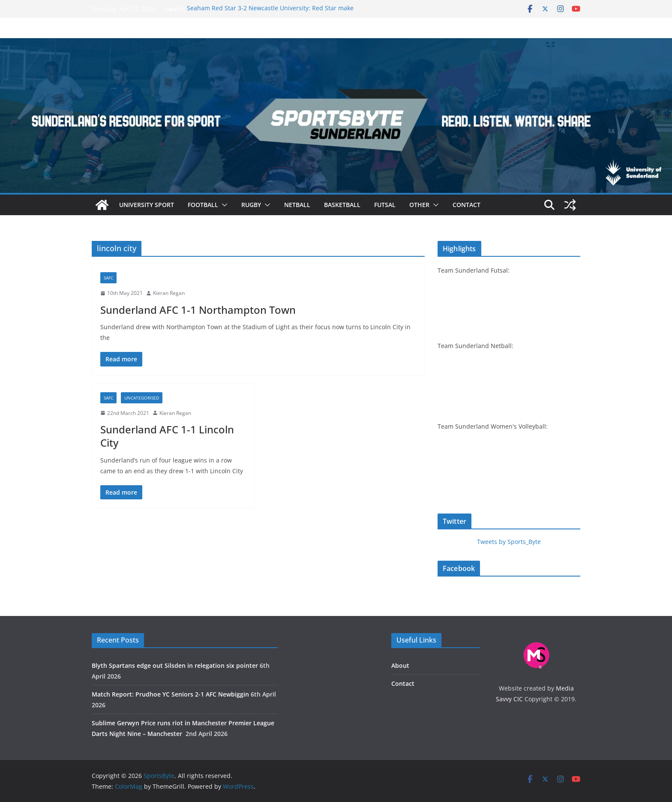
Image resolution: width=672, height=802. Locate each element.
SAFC (108, 278)
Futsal (385, 205)
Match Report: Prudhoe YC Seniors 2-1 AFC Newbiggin (170, 694)
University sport (147, 205)
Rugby (251, 205)
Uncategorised (142, 398)
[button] (223, 205)
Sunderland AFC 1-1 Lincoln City (167, 436)
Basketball (342, 205)
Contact (466, 205)
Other (419, 205)
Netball (297, 205)
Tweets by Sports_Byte (509, 542)
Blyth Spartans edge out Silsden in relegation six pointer (175, 665)
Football (203, 205)
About (400, 665)
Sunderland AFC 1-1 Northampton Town (198, 310)
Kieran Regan (169, 293)
